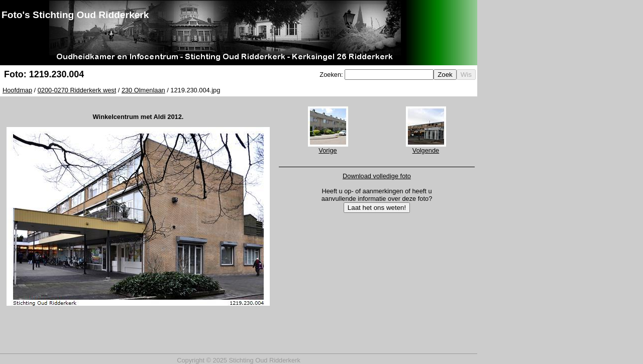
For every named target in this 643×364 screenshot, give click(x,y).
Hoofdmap (17, 90)
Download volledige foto (377, 176)
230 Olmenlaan (143, 90)
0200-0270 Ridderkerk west (77, 90)
